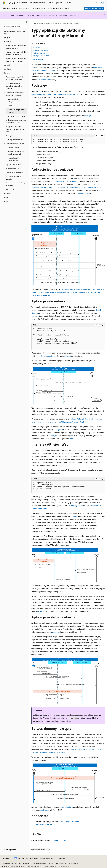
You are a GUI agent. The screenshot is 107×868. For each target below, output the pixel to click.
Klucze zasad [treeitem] (10, 189)
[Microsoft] (4, 3)
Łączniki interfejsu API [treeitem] (13, 165)
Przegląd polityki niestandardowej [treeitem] (13, 159)
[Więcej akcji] (103, 24)
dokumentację (68, 807)
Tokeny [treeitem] (10, 106)
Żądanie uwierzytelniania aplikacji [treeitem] (16, 111)
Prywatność (73, 863)
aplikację (87, 116)
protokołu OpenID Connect (67, 181)
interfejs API (58, 430)
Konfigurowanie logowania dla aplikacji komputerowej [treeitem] (16, 53)
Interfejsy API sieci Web (41, 56)
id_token (67, 356)
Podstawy (36, 47)
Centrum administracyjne (94, 9)
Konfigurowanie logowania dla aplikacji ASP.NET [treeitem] (16, 47)
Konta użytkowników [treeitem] (13, 168)
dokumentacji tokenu (48, 356)
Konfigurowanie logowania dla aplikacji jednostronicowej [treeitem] (16, 60)
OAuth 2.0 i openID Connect (69, 822)
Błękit (41, 24)
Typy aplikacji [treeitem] (10, 136)
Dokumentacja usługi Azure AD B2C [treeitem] (15, 32)
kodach (89, 718)
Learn (34, 24)
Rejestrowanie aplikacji (44, 825)
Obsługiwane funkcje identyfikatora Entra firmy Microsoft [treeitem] (14, 86)
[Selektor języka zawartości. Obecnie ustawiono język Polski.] (6, 858)
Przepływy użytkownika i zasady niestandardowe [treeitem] (16, 153)
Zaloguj (102, 3)
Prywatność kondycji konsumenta (13, 867)
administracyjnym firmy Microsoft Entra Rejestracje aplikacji (54, 94)
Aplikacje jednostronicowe (42, 50)
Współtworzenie (61, 863)
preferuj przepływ (83, 193)
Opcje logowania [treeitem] (13, 148)
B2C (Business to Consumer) (70, 24)
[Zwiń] (26, 22)
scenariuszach (44, 80)
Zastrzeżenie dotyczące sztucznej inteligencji (17, 863)
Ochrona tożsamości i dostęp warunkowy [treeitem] (16, 184)
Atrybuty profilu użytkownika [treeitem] (15, 172)
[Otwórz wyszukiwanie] (97, 3)
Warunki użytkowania (35, 867)
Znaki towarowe (50, 867)
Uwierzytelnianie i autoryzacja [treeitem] (13, 101)
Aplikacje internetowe (40, 53)
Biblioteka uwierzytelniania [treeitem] (16, 116)
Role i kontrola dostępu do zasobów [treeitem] (15, 178)
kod (71, 439)
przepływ (41, 611)
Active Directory (51, 24)
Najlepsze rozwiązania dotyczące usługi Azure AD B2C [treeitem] (15, 129)
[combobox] (15, 27)
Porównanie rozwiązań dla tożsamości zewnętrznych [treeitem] (15, 78)
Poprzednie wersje (40, 863)
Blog (50, 863)
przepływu (53, 436)
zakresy (74, 516)
